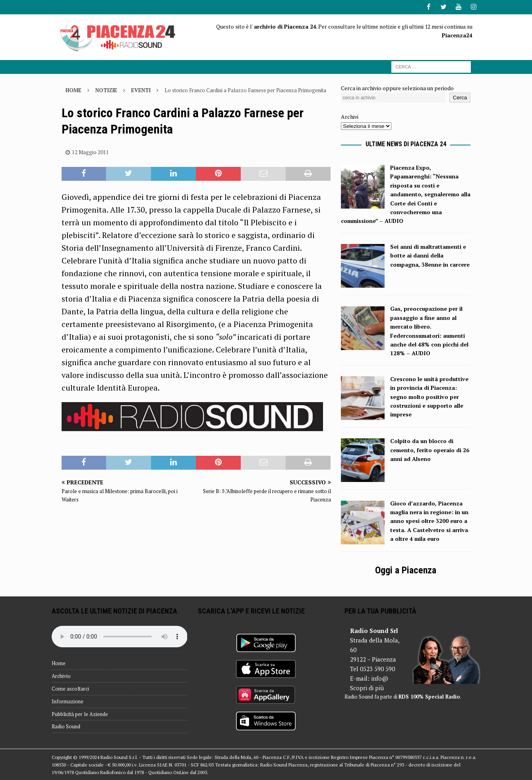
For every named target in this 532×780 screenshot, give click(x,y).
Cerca (460, 98)
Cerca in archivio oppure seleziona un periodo (397, 88)
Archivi (350, 117)
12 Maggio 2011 (90, 152)
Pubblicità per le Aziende (80, 714)
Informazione (68, 701)
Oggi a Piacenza (406, 570)
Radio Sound (66, 726)
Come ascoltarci (70, 688)
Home (59, 663)
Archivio (61, 676)
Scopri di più (367, 687)
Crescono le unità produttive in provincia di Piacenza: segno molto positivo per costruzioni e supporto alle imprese (429, 396)
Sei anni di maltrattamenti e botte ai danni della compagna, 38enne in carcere (430, 255)
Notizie (106, 90)
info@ (380, 678)
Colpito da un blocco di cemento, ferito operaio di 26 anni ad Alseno (430, 450)
